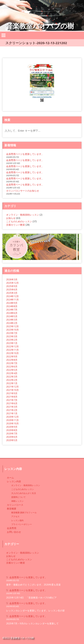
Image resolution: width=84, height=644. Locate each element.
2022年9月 (12, 356)
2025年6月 (12, 290)
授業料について (18, 497)
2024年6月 (12, 313)
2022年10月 (12, 353)
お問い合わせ (14, 532)
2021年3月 (12, 407)
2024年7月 (12, 310)
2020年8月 (12, 430)
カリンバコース (15, 505)
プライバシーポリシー (22, 524)
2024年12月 (12, 296)
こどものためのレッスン (19, 221)
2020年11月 (12, 420)
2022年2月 (12, 380)
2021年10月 (12, 390)
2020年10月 (12, 423)
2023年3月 (12, 336)
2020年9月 (12, 427)
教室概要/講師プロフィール (24, 512)
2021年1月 (12, 413)
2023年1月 (12, 343)
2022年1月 (12, 383)
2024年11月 (12, 300)
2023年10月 (12, 330)
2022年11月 (12, 350)
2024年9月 (12, 303)
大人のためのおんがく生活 (24, 493)
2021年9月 (12, 393)
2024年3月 (12, 320)
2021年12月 (12, 387)
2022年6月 (12, 367)
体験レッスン (17, 501)
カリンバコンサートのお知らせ (23, 191)
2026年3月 (12, 279)
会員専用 (12, 528)
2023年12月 (12, 326)
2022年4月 (12, 373)
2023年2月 (12, 340)
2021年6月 (12, 403)
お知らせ (11, 218)
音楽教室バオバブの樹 (40, 26)
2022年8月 (12, 360)
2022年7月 (12, 363)
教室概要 (12, 509)
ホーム (10, 478)
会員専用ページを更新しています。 (25, 154)
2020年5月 (12, 440)
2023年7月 (12, 333)
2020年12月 (12, 417)
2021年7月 (12, 400)
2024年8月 (12, 306)
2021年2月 (12, 410)
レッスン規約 (17, 520)
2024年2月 (12, 323)
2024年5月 (12, 316)
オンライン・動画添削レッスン (23, 215)
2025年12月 (12, 283)
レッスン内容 (14, 481)
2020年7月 (12, 434)
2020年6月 (12, 437)
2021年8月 (12, 397)
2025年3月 (12, 293)
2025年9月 (12, 286)
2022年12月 (12, 346)
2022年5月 (12, 370)
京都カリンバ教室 (16, 225)
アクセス (15, 516)
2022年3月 (12, 377)
